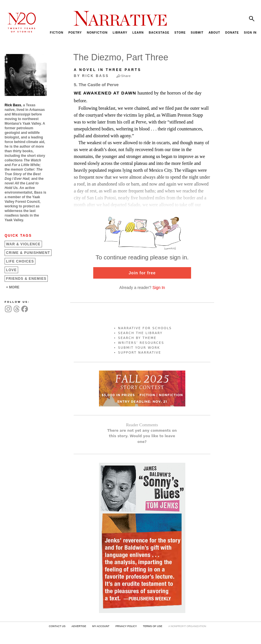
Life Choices (20, 261)
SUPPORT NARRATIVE (140, 353)
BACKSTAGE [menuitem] (159, 33)
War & (23, 244)
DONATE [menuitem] (232, 33)
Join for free (142, 273)
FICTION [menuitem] (57, 33)
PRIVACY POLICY (126, 626)
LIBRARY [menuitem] (120, 33)
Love (11, 270)
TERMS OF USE (153, 626)
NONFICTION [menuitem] (97, 33)
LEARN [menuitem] (138, 33)
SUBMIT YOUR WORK (139, 348)
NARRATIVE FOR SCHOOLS (145, 328)
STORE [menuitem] (180, 33)
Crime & (28, 253)
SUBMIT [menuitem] (197, 33)
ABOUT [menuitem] (215, 33)
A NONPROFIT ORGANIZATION (187, 626)
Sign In (159, 288)
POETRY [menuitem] (75, 33)
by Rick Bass (92, 76)
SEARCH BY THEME (137, 338)
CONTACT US (57, 626)
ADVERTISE (79, 626)
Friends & (26, 279)
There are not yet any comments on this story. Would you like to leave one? (142, 436)
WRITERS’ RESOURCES (141, 343)
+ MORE (13, 287)
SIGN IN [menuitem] (250, 33)
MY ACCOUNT (101, 626)
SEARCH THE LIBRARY (140, 333)
